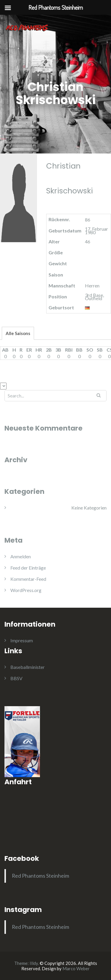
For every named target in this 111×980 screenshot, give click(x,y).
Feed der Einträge (28, 568)
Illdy (34, 963)
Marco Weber (76, 968)
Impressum (22, 640)
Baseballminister (28, 667)
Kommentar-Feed (28, 579)
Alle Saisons (18, 333)
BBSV (16, 678)
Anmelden (21, 556)
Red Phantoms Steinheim (41, 876)
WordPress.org (26, 590)
